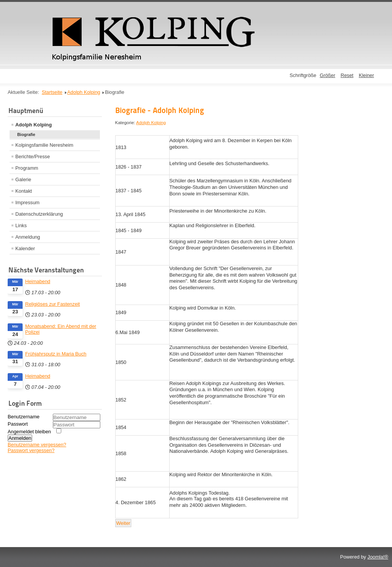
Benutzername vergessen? (37, 445)
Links (21, 225)
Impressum (27, 202)
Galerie (23, 179)
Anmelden (20, 438)
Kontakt (24, 191)
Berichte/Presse (33, 156)
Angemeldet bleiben (29, 432)
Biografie (26, 134)
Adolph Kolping (33, 125)
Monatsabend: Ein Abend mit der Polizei (61, 329)
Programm (27, 168)
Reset (347, 75)
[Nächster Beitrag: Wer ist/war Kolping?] (123, 523)
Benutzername (24, 417)
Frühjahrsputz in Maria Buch (56, 354)
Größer (327, 75)
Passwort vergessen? (31, 450)
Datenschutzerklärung (39, 214)
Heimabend (38, 281)
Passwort (18, 424)
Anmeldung (28, 237)
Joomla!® (378, 557)
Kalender (25, 248)
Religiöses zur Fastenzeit (53, 304)
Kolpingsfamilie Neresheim (44, 145)
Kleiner (366, 75)
